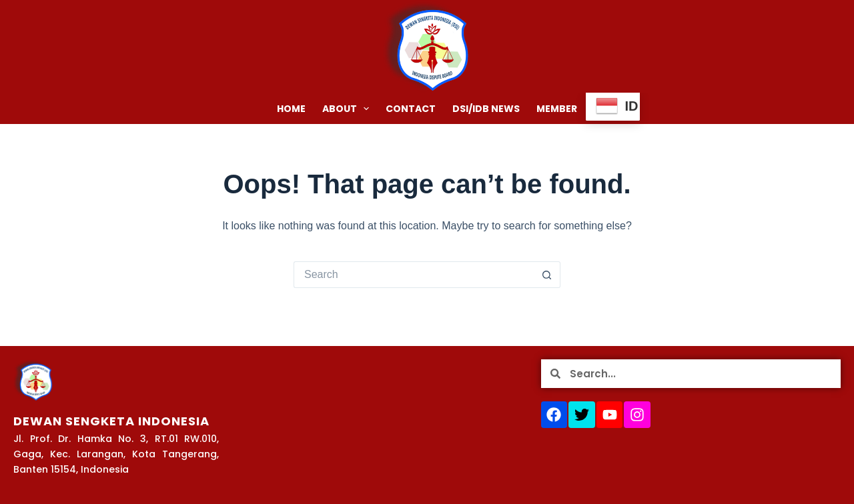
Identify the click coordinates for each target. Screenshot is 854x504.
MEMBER (557, 109)
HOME (291, 109)
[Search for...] (414, 275)
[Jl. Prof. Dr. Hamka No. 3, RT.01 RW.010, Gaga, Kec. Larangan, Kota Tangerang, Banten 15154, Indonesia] (384, 425)
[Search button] (547, 275)
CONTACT (411, 109)
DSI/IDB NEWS (486, 109)
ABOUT (349, 109)
